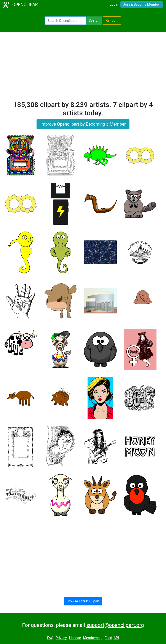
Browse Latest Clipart (83, 601)
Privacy (61, 638)
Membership (93, 638)
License (75, 638)
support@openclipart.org (115, 625)
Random (112, 20)
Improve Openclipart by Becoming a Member (83, 124)
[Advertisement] (83, 68)
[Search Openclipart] (65, 21)
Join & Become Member (142, 4)
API (116, 638)
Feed (108, 638)
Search (94, 20)
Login (114, 4)
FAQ (50, 638)
